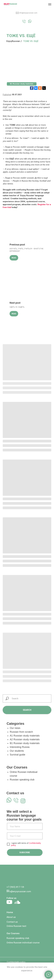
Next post (15, 303)
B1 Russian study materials (25, 743)
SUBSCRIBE (25, 852)
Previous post (17, 245)
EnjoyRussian (13, 41)
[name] (25, 826)
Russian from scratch (21, 732)
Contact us (12, 922)
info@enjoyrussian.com (28, 13)
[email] (25, 836)
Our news (15, 728)
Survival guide (18, 755)
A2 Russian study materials (25, 739)
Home (10, 912)
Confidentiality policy (16, 962)
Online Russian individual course (23, 943)
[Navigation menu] (50, 4)
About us (11, 917)
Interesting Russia (20, 747)
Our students (17, 751)
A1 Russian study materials (25, 736)
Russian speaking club (22, 780)
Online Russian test (16, 926)
